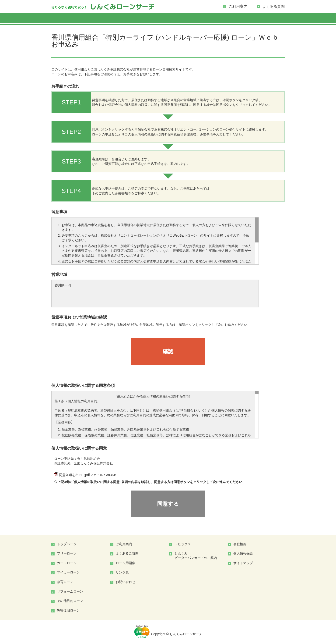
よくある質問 (273, 6)
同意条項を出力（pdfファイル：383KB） (87, 475)
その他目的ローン (70, 601)
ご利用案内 (238, 6)
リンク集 (122, 572)
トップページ (67, 544)
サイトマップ (243, 563)
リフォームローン (70, 591)
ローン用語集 (126, 563)
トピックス (183, 544)
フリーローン (67, 553)
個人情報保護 (243, 553)
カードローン (67, 563)
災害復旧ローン (68, 610)
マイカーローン (68, 572)
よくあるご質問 (127, 553)
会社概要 (240, 544)
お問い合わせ (126, 582)
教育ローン (65, 582)
